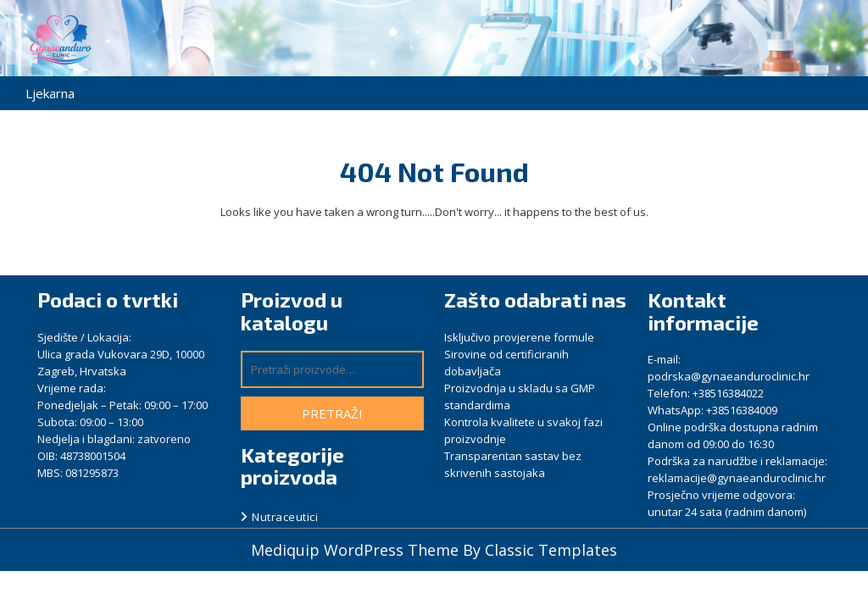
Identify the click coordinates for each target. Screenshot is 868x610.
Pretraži (332, 413)
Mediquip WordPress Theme (357, 550)
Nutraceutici (285, 517)
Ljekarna (50, 93)
